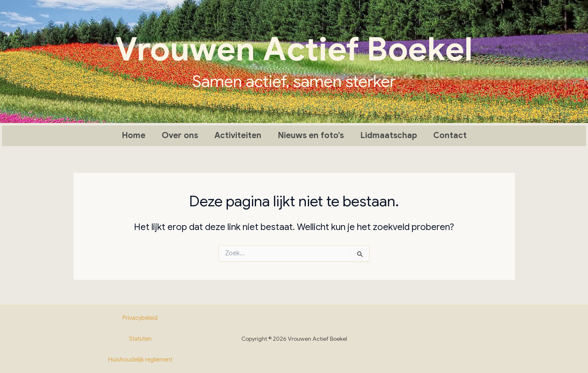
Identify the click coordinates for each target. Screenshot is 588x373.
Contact (450, 135)
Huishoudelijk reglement (140, 360)
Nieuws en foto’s (311, 135)
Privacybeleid (140, 318)
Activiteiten (238, 135)
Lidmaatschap (389, 135)
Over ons (180, 135)
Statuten (140, 339)
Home (134, 135)
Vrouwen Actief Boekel (294, 49)
